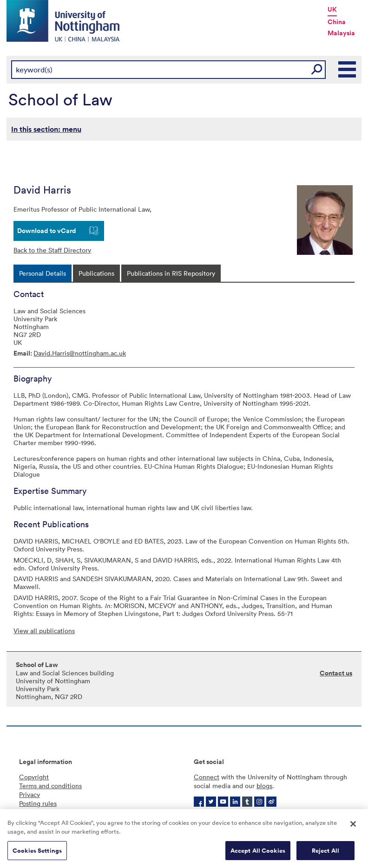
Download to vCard (47, 231)
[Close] (353, 827)
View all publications (44, 631)
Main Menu (348, 70)
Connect (207, 777)
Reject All (325, 854)
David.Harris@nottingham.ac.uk (80, 353)
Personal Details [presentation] (43, 273)
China (337, 22)
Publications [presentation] (96, 273)
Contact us (336, 673)
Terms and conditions (50, 786)
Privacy (30, 794)
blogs (264, 786)
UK (332, 9)
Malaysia (341, 33)
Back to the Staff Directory (52, 250)
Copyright (34, 777)
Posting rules (38, 803)
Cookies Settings (37, 854)
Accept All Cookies (258, 854)
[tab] (43, 273)
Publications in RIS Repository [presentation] (171, 273)
